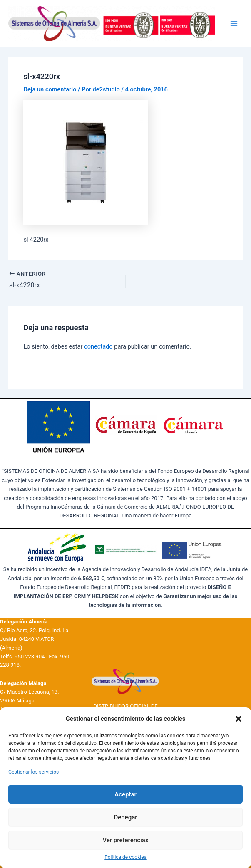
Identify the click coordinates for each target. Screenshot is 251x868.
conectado (98, 346)
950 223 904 (30, 657)
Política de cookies (125, 857)
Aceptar (125, 794)
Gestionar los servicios (34, 772)
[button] (239, 719)
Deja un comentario (50, 89)
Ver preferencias (125, 840)
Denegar (125, 817)
